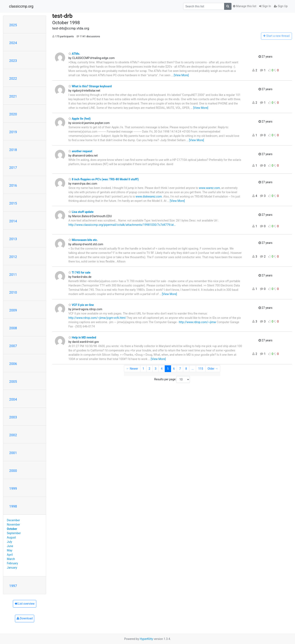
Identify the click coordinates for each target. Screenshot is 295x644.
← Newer (132, 369)
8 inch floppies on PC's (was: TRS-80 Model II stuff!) (104, 179)
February (12, 563)
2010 (13, 292)
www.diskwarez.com (149, 196)
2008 (13, 328)
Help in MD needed (82, 337)
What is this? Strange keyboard (90, 86)
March (11, 559)
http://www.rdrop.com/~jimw (197, 322)
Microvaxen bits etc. (83, 240)
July (10, 542)
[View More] (181, 75)
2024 (13, 43)
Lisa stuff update (81, 212)
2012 (13, 257)
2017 (13, 168)
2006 (13, 364)
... (193, 369)
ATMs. (74, 54)
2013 (13, 239)
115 (201, 369)
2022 (13, 78)
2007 (13, 346)
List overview (25, 604)
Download (25, 618)
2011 (13, 275)
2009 (13, 310)
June (10, 546)
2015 (13, 203)
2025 (13, 25)
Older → (213, 369)
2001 (13, 453)
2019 (13, 132)
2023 (13, 61)
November (14, 525)
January (12, 568)
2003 (13, 417)
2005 (13, 382)
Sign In (265, 6)
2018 (13, 150)
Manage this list (245, 6)
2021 (13, 96)
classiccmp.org (21, 6)
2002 (13, 435)
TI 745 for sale (79, 273)
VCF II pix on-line (81, 305)
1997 (13, 586)
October (12, 529)
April (10, 555)
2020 (13, 114)
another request (80, 151)
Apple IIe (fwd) (79, 119)
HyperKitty (146, 639)
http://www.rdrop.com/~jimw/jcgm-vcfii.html (97, 318)
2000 (13, 471)
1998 (13, 506)
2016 (13, 185)
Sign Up (281, 6)
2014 (13, 221)
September (14, 533)
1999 (13, 488)
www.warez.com (209, 188)
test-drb (62, 16)
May (10, 550)
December (14, 520)
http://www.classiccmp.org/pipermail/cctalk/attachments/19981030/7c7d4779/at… (122, 225)
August (11, 537)
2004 (13, 399)
